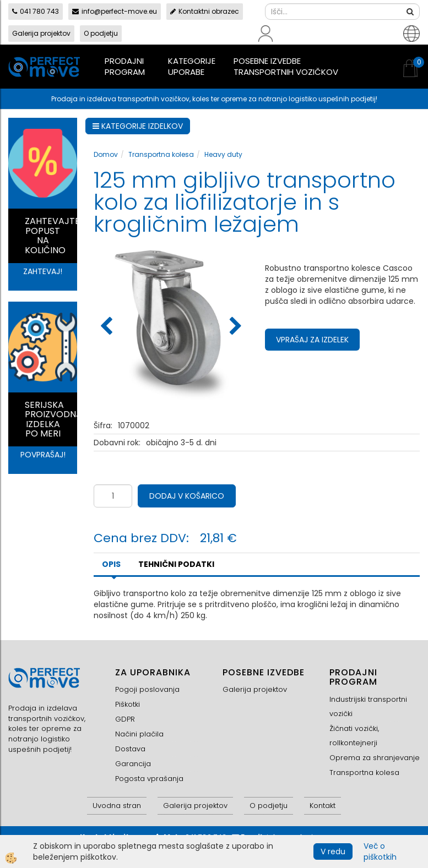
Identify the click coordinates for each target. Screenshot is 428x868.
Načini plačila (139, 734)
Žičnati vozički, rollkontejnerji (354, 736)
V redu (333, 851)
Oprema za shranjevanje (375, 758)
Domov (106, 154)
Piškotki (128, 704)
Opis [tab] (111, 564)
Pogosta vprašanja (149, 779)
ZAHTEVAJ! (43, 271)
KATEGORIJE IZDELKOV (138, 126)
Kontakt (323, 806)
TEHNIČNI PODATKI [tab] (176, 564)
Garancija (133, 764)
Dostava (130, 749)
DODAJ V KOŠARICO (187, 496)
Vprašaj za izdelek (312, 340)
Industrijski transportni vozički (368, 706)
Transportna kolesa (161, 154)
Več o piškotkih (380, 851)
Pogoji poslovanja (147, 689)
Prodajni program (125, 66)
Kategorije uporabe (192, 66)
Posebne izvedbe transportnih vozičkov (286, 66)
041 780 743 (36, 11)
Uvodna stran (117, 806)
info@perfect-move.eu (115, 11)
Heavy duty (223, 154)
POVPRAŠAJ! (43, 455)
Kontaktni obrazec (205, 11)
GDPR (125, 719)
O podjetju (101, 33)
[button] (234, 327)
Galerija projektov (41, 33)
